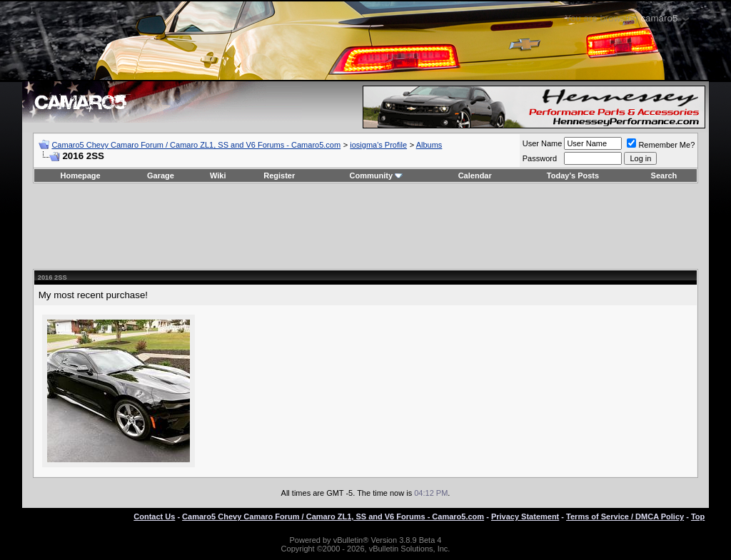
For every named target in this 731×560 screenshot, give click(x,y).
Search (664, 175)
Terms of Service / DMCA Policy (625, 516)
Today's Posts (573, 175)
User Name (543, 143)
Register (279, 175)
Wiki (218, 175)
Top (698, 516)
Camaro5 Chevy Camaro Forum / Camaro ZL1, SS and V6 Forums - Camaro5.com (196, 145)
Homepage (80, 175)
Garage (161, 175)
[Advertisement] (365, 226)
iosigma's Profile (378, 145)
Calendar (475, 175)
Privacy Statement (525, 516)
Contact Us (154, 516)
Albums (429, 145)
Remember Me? (661, 145)
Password (540, 158)
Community (377, 175)
